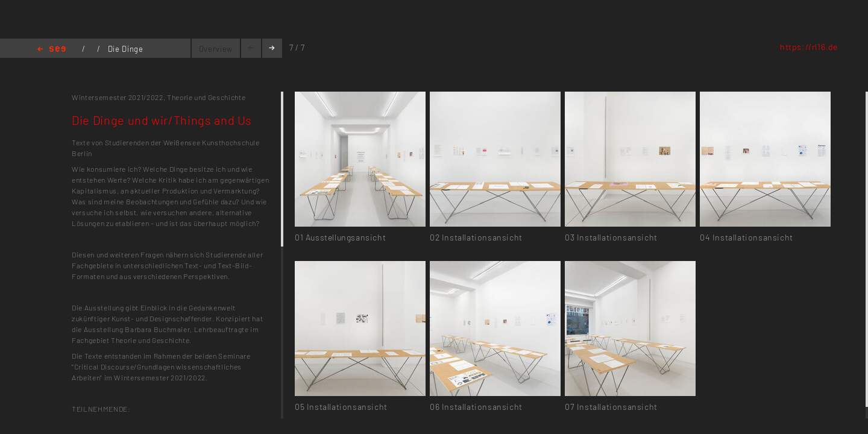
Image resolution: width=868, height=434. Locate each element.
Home (52, 50)
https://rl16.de (809, 47)
